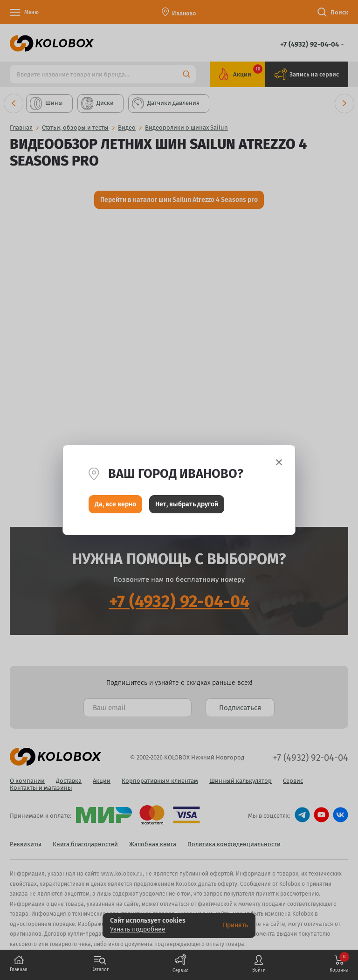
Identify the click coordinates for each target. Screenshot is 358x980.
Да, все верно (115, 504)
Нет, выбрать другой (187, 504)
